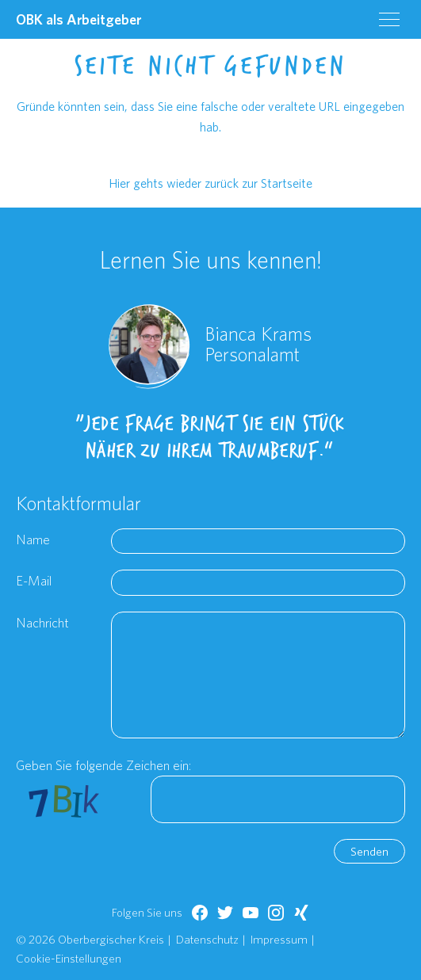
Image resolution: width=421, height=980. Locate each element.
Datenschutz (207, 939)
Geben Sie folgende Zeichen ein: (103, 765)
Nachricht (42, 622)
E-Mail (34, 580)
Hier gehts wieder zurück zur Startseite (210, 183)
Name (33, 539)
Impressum (279, 939)
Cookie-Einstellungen (69, 958)
